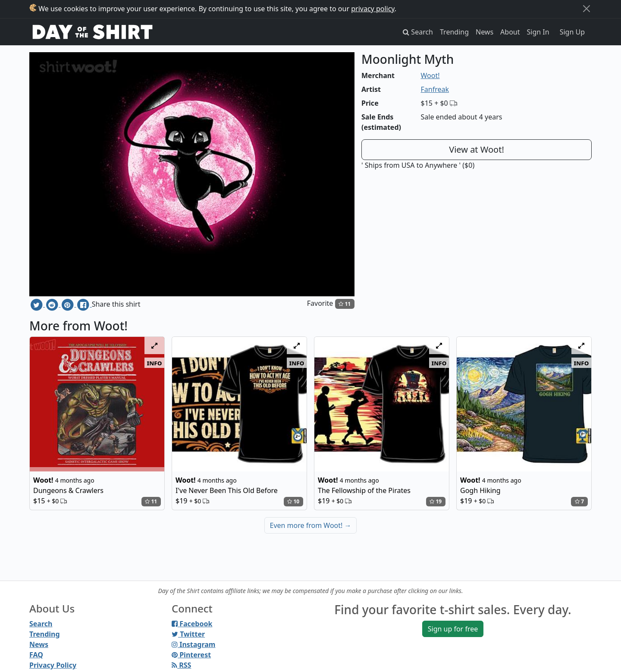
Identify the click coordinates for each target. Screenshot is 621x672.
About (510, 32)
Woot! (430, 75)
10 (293, 501)
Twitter (188, 634)
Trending (454, 32)
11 (345, 304)
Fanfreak (435, 89)
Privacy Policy (53, 665)
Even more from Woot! (311, 525)
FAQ (36, 655)
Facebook (192, 624)
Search (41, 624)
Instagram (193, 644)
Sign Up (572, 32)
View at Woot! (477, 149)
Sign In (538, 32)
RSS (181, 665)
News (485, 32)
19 (436, 501)
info (155, 363)
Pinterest (191, 655)
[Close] (586, 9)
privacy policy (373, 9)
